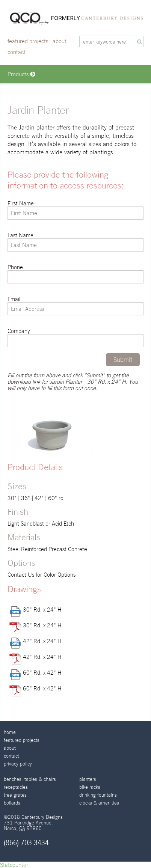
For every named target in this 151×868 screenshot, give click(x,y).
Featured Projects (28, 41)
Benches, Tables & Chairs (30, 779)
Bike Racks (90, 787)
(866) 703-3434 (26, 843)
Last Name (75, 242)
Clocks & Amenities (99, 803)
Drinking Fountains (98, 795)
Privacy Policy (18, 764)
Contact (17, 52)
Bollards (12, 803)
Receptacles (16, 787)
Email (75, 306)
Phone (75, 274)
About (60, 41)
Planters (88, 779)
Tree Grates (15, 795)
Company (75, 338)
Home (10, 732)
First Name (75, 210)
